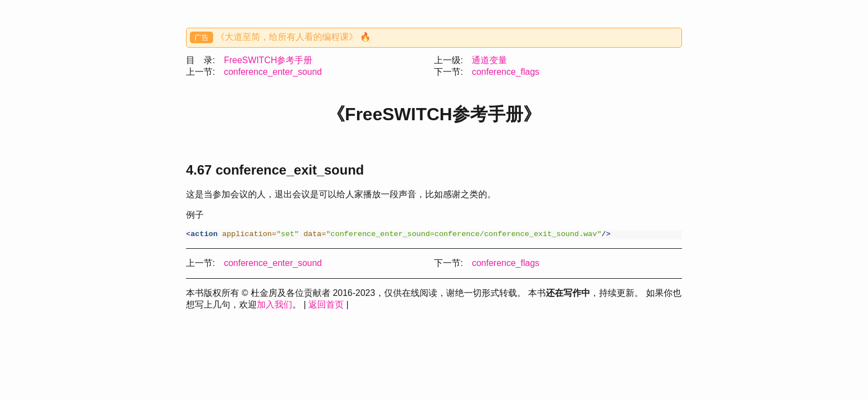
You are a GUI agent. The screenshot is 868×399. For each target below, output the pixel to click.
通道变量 (489, 60)
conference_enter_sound (273, 72)
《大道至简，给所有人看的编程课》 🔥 (293, 37)
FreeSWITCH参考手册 (268, 60)
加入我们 (275, 306)
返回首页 (326, 306)
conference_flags (505, 72)
